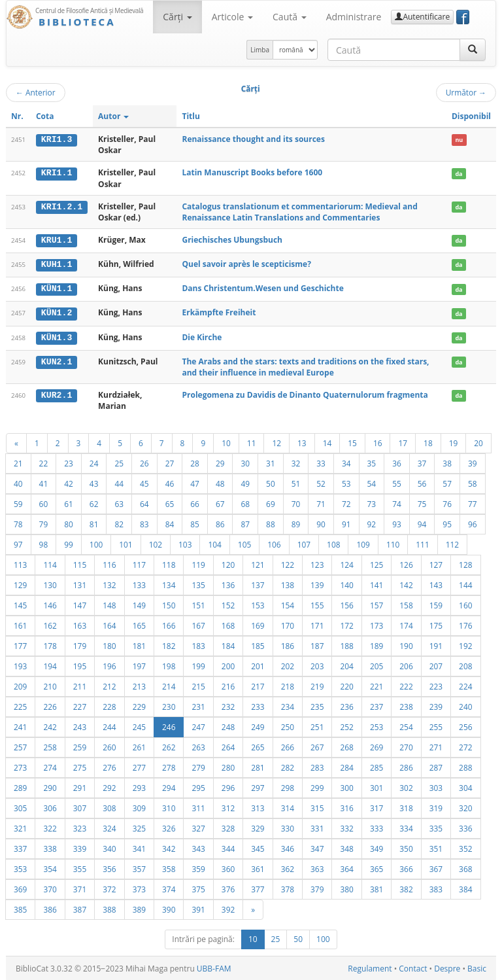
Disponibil (471, 116)
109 (363, 543)
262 (169, 746)
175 (436, 624)
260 (109, 746)
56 (422, 482)
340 (109, 847)
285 (376, 766)
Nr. (17, 116)
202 (288, 665)
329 (258, 827)
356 (109, 867)
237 (376, 705)
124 (346, 563)
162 (50, 624)
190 (406, 644)
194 (50, 665)
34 (346, 462)
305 (20, 807)
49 (245, 482)
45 (144, 482)
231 (198, 705)
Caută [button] (290, 17)
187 (317, 644)
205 (376, 665)
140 (346, 584)
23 (69, 462)
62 (94, 502)
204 (346, 665)
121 (258, 563)
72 (346, 502)
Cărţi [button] (177, 17)
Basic (477, 967)
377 (258, 888)
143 (436, 584)
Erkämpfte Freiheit (219, 312)
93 (397, 523)
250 (288, 726)
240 (465, 705)
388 (109, 908)
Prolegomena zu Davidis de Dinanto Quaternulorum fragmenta (305, 394)
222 (406, 685)
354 (50, 867)
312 (228, 807)
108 (333, 543)
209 (20, 685)
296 (228, 786)
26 (144, 462)
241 (20, 726)
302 (406, 786)
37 (422, 462)
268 (346, 746)
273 (20, 766)
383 (436, 888)
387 (80, 908)
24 (94, 462)
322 (50, 827)
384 (465, 888)
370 (50, 888)
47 (195, 482)
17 (403, 442)
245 (139, 726)
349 (376, 847)
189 (376, 644)
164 (109, 624)
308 (109, 807)
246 (169, 726)
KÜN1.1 (57, 289)
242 (50, 726)
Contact (413, 967)
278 (169, 766)
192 (465, 644)
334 (406, 827)
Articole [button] (232, 17)
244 (109, 726)
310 (169, 807)
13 (302, 442)
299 (317, 786)
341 (139, 847)
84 (170, 523)
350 (406, 847)
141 (376, 584)
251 (317, 726)
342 (169, 847)
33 (321, 462)
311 (198, 807)
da (459, 173)
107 (304, 543)
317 (376, 807)
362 (288, 867)
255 (436, 726)
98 (44, 543)
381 (376, 888)
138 (288, 584)
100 (96, 543)
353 (20, 867)
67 (220, 502)
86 (220, 523)
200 (228, 665)
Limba (260, 50)
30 (245, 462)
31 (271, 462)
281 (258, 766)
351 (436, 847)
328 (228, 827)
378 (288, 888)
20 (478, 442)
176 (465, 624)
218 (288, 685)
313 (258, 807)
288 (465, 766)
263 (198, 746)
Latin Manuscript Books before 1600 (252, 172)
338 (50, 847)
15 (352, 442)
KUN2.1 (57, 360)
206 (406, 665)
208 (465, 665)
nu (459, 140)
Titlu (191, 116)
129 (20, 584)
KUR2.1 (57, 394)
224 (465, 685)
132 (109, 584)
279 (198, 766)
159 (436, 604)
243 (80, 726)
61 (69, 502)
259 (80, 746)
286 (406, 766)
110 (393, 543)
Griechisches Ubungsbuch (232, 240)
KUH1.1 (57, 264)
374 (169, 888)
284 (346, 766)
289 (20, 786)
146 (50, 604)
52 (321, 482)
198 (169, 665)
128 (465, 563)
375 (198, 888)
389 (139, 908)
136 (228, 584)
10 (226, 442)
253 (376, 726)
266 (288, 746)
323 (80, 827)
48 (220, 482)
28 (195, 462)
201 (258, 665)
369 (20, 888)
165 (139, 624)
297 (258, 786)
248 (228, 726)
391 (198, 908)
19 (454, 442)
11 (252, 442)
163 (80, 624)
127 (436, 563)
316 (346, 807)
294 (169, 786)
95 (447, 523)
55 (397, 482)
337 (20, 847)
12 (276, 442)
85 (195, 523)
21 (18, 462)
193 (20, 665)
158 (406, 604)
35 (372, 462)
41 (44, 482)
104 (214, 543)
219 (317, 685)
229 (139, 705)
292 (109, 786)
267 (317, 746)
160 (465, 604)
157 (376, 604)
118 (169, 563)
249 (258, 726)
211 (80, 685)
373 (139, 888)
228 (109, 705)
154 (288, 604)
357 (139, 867)
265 (258, 746)
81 (94, 523)
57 (447, 482)
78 (18, 523)
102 (156, 543)
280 (228, 766)
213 (139, 685)
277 (139, 766)
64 (144, 502)
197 (139, 665)
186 (288, 644)
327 (198, 827)
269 (376, 746)
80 (69, 523)
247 (198, 726)
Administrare (354, 17)
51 (296, 482)
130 (50, 584)
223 (436, 685)
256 (465, 726)
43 (94, 482)
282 (288, 766)
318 (406, 807)
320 (465, 807)
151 (198, 604)
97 (18, 543)
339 (80, 847)
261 (139, 746)
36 (397, 462)
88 (271, 523)
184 (228, 644)
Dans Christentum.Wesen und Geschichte (262, 288)
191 (436, 644)
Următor (466, 92)
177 (20, 644)
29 (220, 462)
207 (436, 665)
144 (465, 584)
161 (20, 624)
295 (198, 786)
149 (139, 604)
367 (436, 867)
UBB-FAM (214, 967)
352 (465, 847)
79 (44, 523)
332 (346, 827)
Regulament (370, 967)
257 (20, 746)
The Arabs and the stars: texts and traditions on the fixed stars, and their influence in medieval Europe (305, 366)
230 (169, 705)
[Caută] (473, 50)
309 (139, 807)
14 (327, 442)
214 (169, 685)
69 (271, 502)
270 (406, 746)
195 (80, 665)
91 (346, 523)
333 (376, 827)
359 (198, 867)
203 (317, 665)
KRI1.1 (57, 173)
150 (169, 604)
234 (288, 705)
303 (436, 786)
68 (245, 502)
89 (296, 523)
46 (170, 482)
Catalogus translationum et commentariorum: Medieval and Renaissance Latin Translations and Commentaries (299, 212)
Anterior (36, 92)
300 (346, 786)
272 (465, 746)
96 (473, 523)
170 (288, 624)
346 (288, 847)
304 (465, 786)
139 (317, 584)
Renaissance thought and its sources (253, 139)
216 (228, 685)
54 (372, 482)
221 (376, 685)
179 (80, 644)
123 (317, 563)
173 (376, 624)
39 (473, 462)
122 (288, 563)
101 (125, 543)
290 (50, 786)
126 (406, 563)
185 (258, 644)
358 (169, 867)
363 (317, 867)
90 (321, 523)
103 (185, 543)
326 (169, 827)
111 (422, 543)
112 (452, 543)
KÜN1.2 (57, 312)
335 (436, 827)
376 (228, 888)
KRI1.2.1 (62, 207)
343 (198, 847)
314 (288, 807)
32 (296, 462)
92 (372, 523)
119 (198, 563)
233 (258, 705)
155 (317, 604)
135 (198, 584)
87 (245, 523)
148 (109, 604)
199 (198, 665)
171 (317, 624)
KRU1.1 (57, 240)
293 (139, 786)
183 (198, 644)
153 (258, 604)
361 (258, 867)
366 (406, 867)
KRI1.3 (57, 139)
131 (80, 584)
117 (139, 563)
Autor (113, 116)
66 (195, 502)
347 (317, 847)
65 (170, 502)
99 (69, 543)
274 (50, 766)
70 (296, 502)
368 (465, 867)
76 (447, 502)
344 (228, 847)
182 (169, 644)
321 (20, 827)
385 (20, 908)
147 (80, 604)
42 (69, 482)
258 (50, 746)
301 (376, 786)
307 (80, 807)
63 (119, 502)
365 (376, 867)
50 (271, 482)
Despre (447, 967)
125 (376, 563)
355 (80, 867)
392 (228, 908)
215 (198, 685)
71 (321, 502)
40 (18, 482)
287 (436, 766)
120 (228, 563)
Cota (45, 116)
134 (169, 584)
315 (317, 807)
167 (198, 624)
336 (465, 827)
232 (228, 705)
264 (228, 746)
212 (109, 685)
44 (119, 482)
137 (258, 584)
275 (80, 766)
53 (346, 482)
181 (139, 644)
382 (406, 888)
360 (228, 867)
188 (346, 644)
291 (80, 786)
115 (80, 563)
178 (50, 644)
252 (346, 726)
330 (288, 827)
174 (406, 624)
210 (50, 685)
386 (50, 908)
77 (473, 502)
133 (139, 584)
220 (346, 685)
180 (109, 644)
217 (258, 685)
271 (436, 746)
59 (18, 502)
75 (422, 502)
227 (80, 705)
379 (317, 888)
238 (406, 705)
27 (170, 462)
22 (44, 462)
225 (20, 705)
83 (144, 523)
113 (20, 563)
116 (109, 563)
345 (258, 847)
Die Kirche (202, 336)
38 (447, 462)
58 (473, 482)
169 (258, 624)
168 (228, 624)
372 (109, 888)
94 (422, 523)
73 (372, 502)
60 (44, 502)
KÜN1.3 (57, 336)
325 (139, 827)
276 (109, 766)
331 (317, 827)
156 (346, 604)
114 (50, 563)
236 (346, 705)
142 (406, 584)
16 (378, 442)
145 (20, 604)
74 (397, 502)
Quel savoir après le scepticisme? (246, 264)
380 (346, 888)
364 (346, 867)
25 (119, 462)
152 (228, 604)
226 (50, 705)
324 (109, 827)
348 (346, 847)
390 (169, 908)
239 (436, 705)
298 (288, 786)
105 (244, 543)
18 (428, 442)
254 (406, 726)
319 (436, 807)
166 (169, 624)
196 (109, 665)
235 (317, 705)
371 (80, 888)
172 (346, 624)
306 (50, 807)
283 (317, 766)
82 (119, 523)
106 (274, 543)
